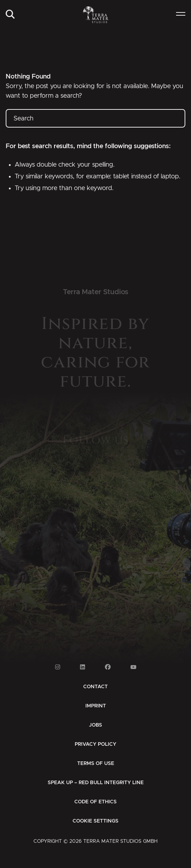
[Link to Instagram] (58, 667)
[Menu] (181, 15)
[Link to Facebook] (108, 667)
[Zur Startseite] (95, 15)
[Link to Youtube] (133, 667)
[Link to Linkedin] (83, 667)
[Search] (10, 15)
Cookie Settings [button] (95, 821)
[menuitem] (10, 15)
